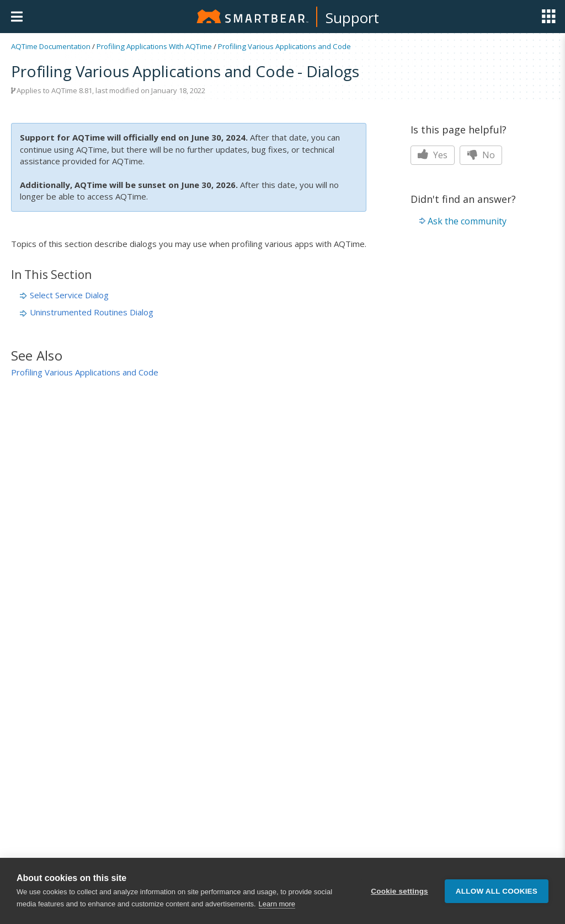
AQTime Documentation (51, 46)
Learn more (277, 904)
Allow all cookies (497, 891)
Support (352, 18)
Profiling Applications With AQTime (154, 46)
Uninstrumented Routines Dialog (92, 312)
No (481, 155)
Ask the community (467, 221)
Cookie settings (399, 891)
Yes (433, 155)
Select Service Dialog (69, 295)
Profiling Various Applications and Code (284, 46)
